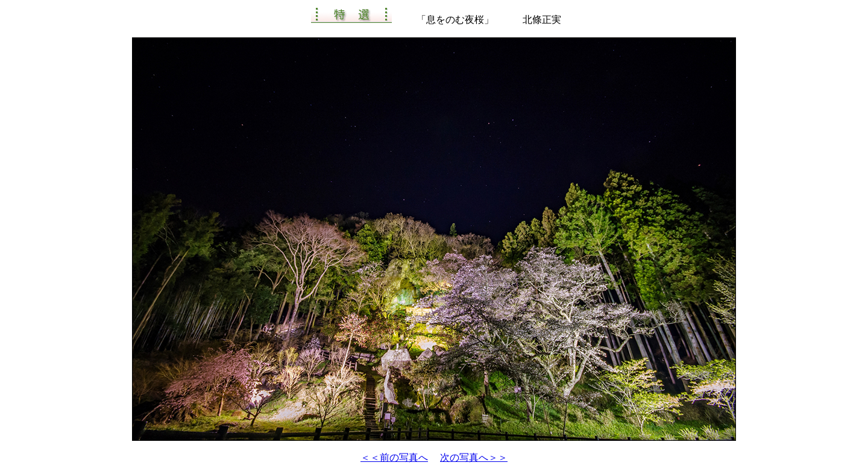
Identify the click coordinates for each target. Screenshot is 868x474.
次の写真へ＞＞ (474, 457)
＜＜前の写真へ (394, 457)
